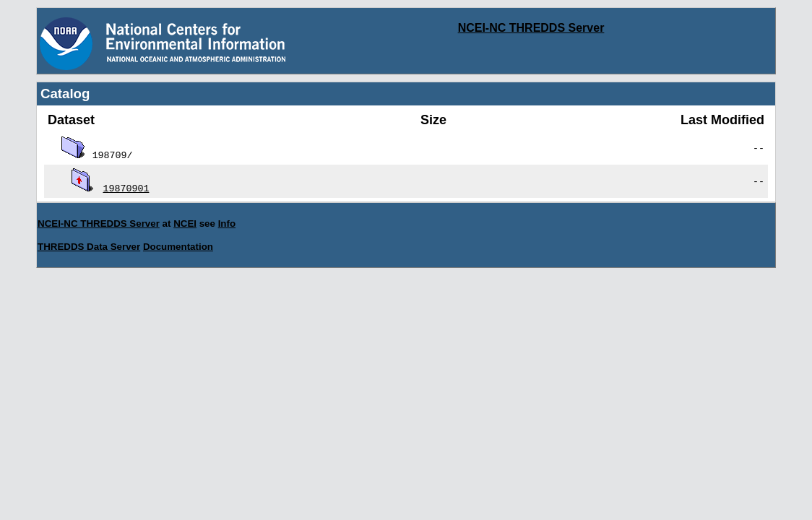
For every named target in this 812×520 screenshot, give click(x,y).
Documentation (178, 247)
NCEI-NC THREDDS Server (531, 28)
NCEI (185, 224)
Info (227, 224)
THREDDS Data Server (89, 247)
